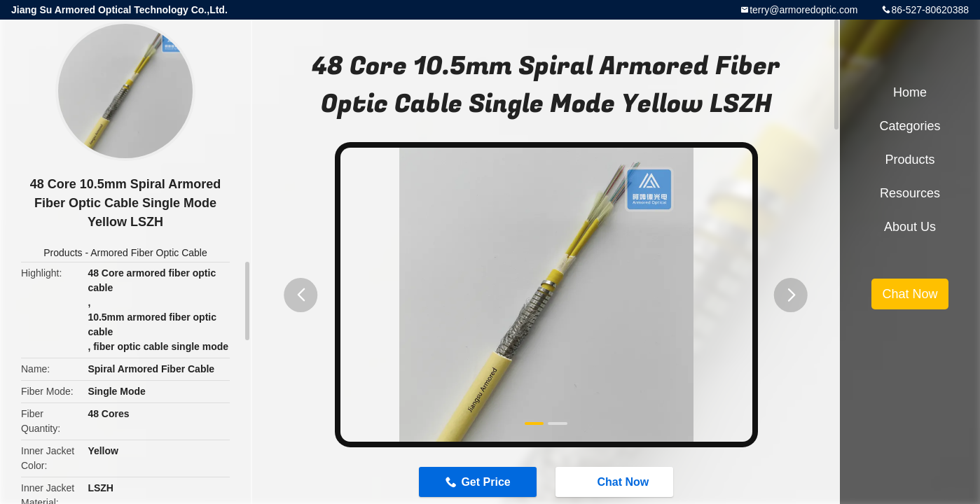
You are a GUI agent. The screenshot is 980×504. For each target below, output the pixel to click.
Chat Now (616, 482)
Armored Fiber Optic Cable (149, 253)
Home (910, 92)
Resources (910, 193)
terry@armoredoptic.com (803, 10)
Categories (910, 126)
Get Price (485, 482)
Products (63, 253)
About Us (910, 227)
